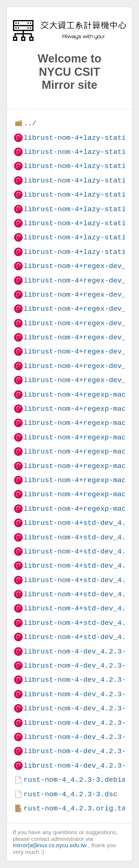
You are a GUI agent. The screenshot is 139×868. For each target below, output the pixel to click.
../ (30, 123)
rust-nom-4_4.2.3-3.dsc (70, 794)
